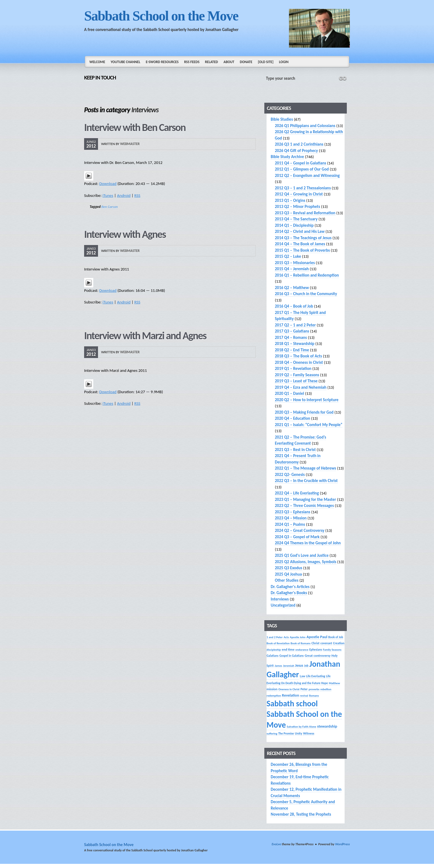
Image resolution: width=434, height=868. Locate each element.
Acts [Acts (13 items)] (286, 637)
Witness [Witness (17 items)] (309, 733)
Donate (246, 62)
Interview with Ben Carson (135, 127)
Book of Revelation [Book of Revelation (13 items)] (278, 643)
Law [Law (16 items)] (302, 676)
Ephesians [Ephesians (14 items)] (316, 650)
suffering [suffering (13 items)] (272, 734)
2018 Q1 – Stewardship (295, 344)
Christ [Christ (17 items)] (315, 643)
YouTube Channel (126, 62)
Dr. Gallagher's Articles (290, 587)
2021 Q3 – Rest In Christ (295, 450)
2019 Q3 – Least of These (296, 381)
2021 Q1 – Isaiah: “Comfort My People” (309, 425)
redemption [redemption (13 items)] (274, 696)
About (229, 62)
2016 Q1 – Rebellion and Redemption (307, 275)
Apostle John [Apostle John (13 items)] (298, 637)
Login (284, 62)
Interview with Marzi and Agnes (145, 336)
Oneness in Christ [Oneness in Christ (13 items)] (289, 689)
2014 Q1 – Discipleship (294, 225)
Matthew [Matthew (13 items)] (334, 683)
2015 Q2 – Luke (288, 256)
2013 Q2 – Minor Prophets (298, 207)
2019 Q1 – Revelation (293, 369)
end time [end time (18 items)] (288, 649)
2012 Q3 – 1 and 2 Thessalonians (303, 188)
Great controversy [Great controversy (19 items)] (318, 655)
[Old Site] (266, 62)
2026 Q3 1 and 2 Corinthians (299, 144)
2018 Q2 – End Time (292, 350)
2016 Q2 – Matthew (292, 288)
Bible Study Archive (287, 157)
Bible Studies (282, 119)
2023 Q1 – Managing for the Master (305, 499)
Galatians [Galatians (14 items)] (272, 656)
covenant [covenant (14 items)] (326, 643)
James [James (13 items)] (278, 666)
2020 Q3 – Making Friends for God (304, 412)
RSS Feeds (192, 62)
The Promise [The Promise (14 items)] (286, 733)
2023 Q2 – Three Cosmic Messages (304, 506)
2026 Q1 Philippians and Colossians (305, 126)
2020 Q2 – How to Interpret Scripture (307, 400)
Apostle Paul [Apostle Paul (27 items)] (317, 637)
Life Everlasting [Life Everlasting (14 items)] (316, 676)
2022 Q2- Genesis (290, 475)
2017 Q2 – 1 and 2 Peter (295, 325)
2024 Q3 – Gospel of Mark (297, 537)
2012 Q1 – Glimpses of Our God (302, 169)
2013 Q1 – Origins (290, 200)
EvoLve (276, 844)
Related (212, 62)
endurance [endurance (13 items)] (302, 650)
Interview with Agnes (125, 234)
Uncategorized (283, 605)
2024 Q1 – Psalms (290, 524)
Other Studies (287, 580)
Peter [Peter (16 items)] (304, 689)
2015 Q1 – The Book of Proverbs (302, 250)
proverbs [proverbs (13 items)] (314, 689)
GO (343, 78)
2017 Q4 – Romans (291, 338)
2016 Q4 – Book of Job (294, 306)
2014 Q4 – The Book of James (300, 244)
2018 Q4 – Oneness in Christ (299, 362)
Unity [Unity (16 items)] (298, 733)
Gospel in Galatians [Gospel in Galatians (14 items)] (291, 656)
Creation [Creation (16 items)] (339, 643)
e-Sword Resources (162, 62)
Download (108, 184)
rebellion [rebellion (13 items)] (326, 689)
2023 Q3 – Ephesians (293, 512)
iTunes (108, 195)
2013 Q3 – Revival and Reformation (305, 213)
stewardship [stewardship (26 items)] (327, 726)
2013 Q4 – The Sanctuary (296, 219)
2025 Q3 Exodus (289, 568)
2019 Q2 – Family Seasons (297, 375)
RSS (137, 195)
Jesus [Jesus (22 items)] (299, 665)
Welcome (97, 62)
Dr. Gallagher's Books (289, 593)
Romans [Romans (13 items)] (314, 696)
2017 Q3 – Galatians (292, 331)
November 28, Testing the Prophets (301, 814)
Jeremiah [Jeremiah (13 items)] (289, 666)
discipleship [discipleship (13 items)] (274, 650)
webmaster (130, 144)
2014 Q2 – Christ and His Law (300, 231)
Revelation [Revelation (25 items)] (291, 695)
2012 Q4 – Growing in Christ (299, 194)
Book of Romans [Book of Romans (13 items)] (301, 643)
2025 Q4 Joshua (288, 574)
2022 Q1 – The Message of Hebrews (305, 468)
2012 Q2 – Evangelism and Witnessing (307, 176)
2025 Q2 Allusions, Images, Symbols (306, 562)
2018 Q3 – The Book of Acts (298, 356)
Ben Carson (109, 207)
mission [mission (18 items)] (272, 689)
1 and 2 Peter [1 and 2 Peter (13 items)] (275, 637)
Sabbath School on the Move (161, 16)
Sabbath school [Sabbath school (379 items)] (292, 704)
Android (124, 195)
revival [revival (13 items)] (304, 696)
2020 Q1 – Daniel (290, 393)
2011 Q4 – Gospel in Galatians (301, 163)
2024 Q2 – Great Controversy (300, 530)
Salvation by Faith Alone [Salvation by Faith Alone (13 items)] (301, 727)
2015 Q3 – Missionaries (295, 263)
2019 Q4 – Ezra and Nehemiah (301, 387)
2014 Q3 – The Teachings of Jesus (303, 238)
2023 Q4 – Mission (291, 518)
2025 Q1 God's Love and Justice (302, 555)
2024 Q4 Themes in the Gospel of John (308, 543)
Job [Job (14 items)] (306, 666)
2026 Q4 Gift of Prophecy (296, 151)
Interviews (280, 599)
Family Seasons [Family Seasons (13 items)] (332, 650)
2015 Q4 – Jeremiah (292, 269)
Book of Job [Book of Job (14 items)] (336, 637)
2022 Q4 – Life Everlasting (297, 493)
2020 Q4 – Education (293, 418)
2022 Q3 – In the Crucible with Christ (306, 481)
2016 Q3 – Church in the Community (306, 294)
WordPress (343, 844)
